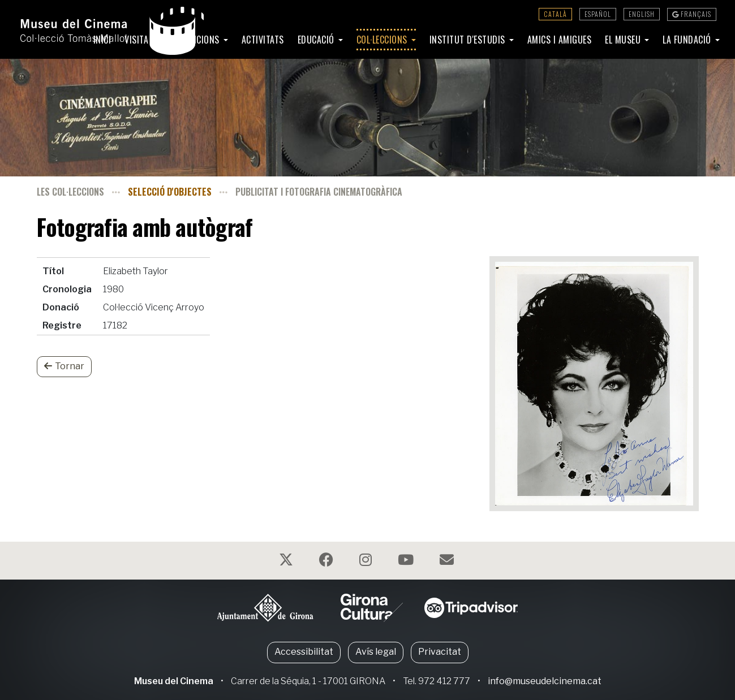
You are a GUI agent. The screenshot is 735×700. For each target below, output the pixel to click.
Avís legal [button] (376, 652)
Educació (317, 40)
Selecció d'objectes (170, 192)
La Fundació (688, 40)
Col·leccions (383, 40)
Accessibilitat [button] (304, 652)
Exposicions (196, 40)
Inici (102, 40)
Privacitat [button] (440, 652)
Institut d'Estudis (469, 40)
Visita (138, 40)
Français (692, 14)
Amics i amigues (560, 40)
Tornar (64, 366)
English (642, 14)
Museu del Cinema (174, 681)
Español (598, 14)
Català (555, 14)
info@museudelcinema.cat (545, 681)
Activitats (263, 40)
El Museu (624, 40)
